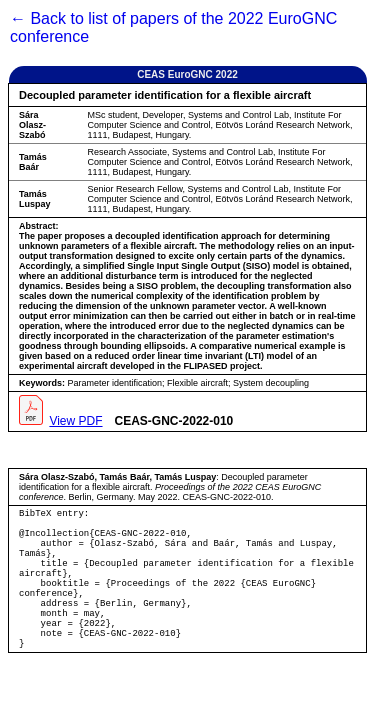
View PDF (75, 421)
